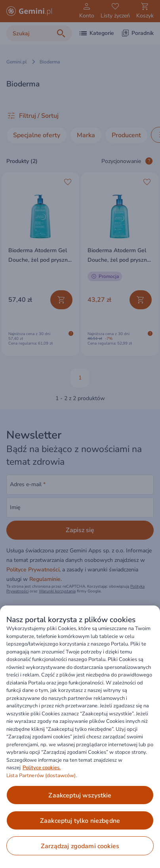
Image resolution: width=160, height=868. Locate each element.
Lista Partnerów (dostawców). (42, 776)
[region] (80, 737)
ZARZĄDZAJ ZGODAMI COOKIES (80, 846)
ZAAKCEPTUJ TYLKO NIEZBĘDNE (80, 821)
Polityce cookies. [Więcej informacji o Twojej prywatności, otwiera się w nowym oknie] (42, 768)
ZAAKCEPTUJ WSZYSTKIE (80, 795)
